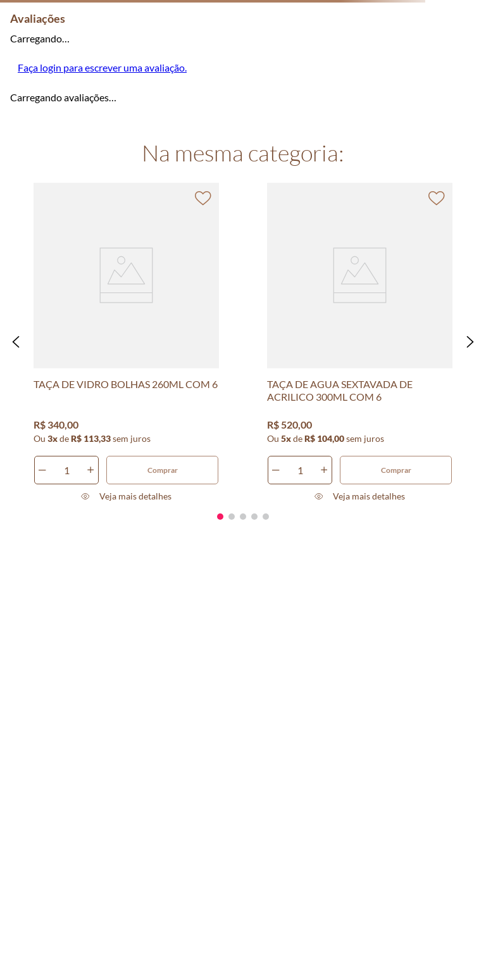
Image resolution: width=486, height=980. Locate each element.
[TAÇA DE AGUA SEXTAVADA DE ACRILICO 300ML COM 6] (360, 342)
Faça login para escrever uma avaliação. (102, 67)
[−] (42, 470)
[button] (16, 342)
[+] (90, 470)
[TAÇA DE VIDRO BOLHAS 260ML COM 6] (127, 342)
